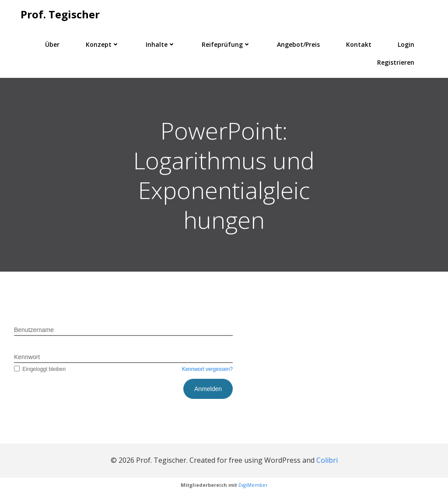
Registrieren (396, 62)
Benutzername (34, 330)
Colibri (327, 460)
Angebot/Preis (298, 44)
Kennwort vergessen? (207, 369)
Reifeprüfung (226, 44)
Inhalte (161, 44)
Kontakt (359, 44)
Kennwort (27, 357)
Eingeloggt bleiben (40, 369)
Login (406, 44)
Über (52, 44)
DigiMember (253, 485)
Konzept (103, 44)
